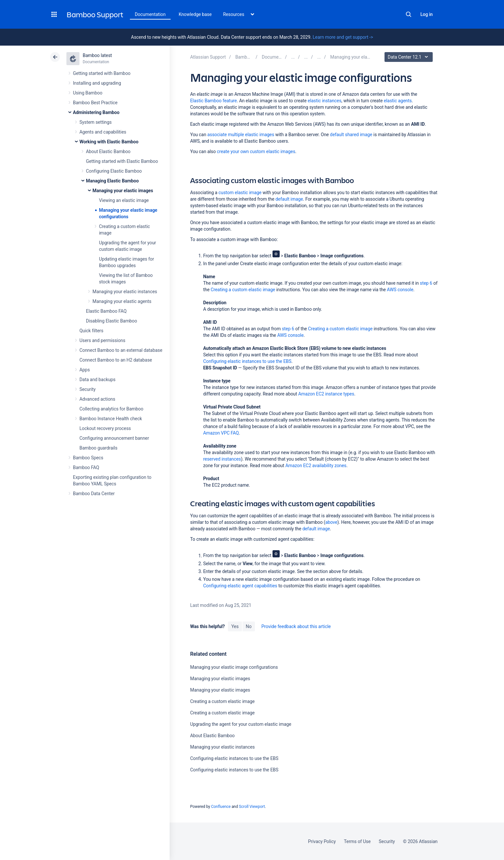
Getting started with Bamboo (102, 73)
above (331, 522)
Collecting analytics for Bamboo (111, 409)
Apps (85, 370)
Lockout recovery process (105, 428)
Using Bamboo (88, 93)
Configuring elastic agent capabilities (240, 586)
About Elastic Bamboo (108, 151)
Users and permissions (102, 340)
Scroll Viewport (252, 807)
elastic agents (398, 101)
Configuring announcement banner (114, 438)
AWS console (400, 290)
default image (289, 199)
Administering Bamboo (96, 112)
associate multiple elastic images (241, 135)
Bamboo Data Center (94, 494)
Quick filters (91, 331)
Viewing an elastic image (124, 200)
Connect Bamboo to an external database (121, 350)
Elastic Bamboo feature (213, 101)
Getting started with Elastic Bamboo (122, 161)
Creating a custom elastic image (243, 290)
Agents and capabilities (103, 132)
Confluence (221, 807)
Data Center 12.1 (409, 57)
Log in (427, 14)
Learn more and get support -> (343, 37)
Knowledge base (195, 14)
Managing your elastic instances (125, 292)
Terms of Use (357, 841)
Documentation (150, 14)
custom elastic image (240, 193)
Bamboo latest (97, 55)
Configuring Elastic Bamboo (114, 171)
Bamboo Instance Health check (111, 419)
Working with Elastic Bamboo (109, 142)
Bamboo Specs (88, 458)
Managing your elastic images (123, 191)
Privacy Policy (322, 841)
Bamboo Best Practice (95, 103)
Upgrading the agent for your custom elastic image (241, 724)
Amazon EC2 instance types (326, 394)
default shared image (351, 135)
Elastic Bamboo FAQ (106, 311)
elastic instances (325, 101)
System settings (96, 122)
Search (409, 14)
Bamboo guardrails (98, 448)
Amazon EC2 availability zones (316, 466)
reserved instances (222, 459)
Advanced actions (97, 399)
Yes (235, 626)
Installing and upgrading (97, 83)
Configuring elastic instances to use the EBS (247, 361)
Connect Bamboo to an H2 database (116, 360)
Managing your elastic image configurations (234, 667)
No (249, 626)
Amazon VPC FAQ (221, 433)
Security (88, 389)
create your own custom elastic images (256, 151)
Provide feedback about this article (296, 626)
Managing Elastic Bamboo (112, 181)
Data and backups (98, 380)
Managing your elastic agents (122, 301)
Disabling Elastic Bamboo (112, 321)
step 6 (426, 283)
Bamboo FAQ (86, 467)
